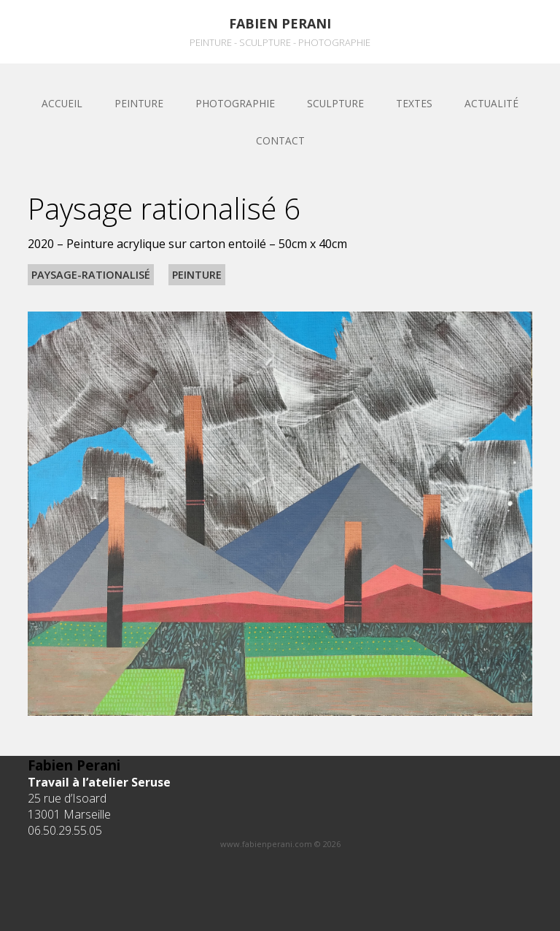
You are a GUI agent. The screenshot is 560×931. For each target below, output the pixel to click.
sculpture (335, 103)
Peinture (139, 103)
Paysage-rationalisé (91, 275)
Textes (414, 103)
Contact (280, 140)
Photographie (235, 103)
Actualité (491, 103)
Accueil (62, 103)
